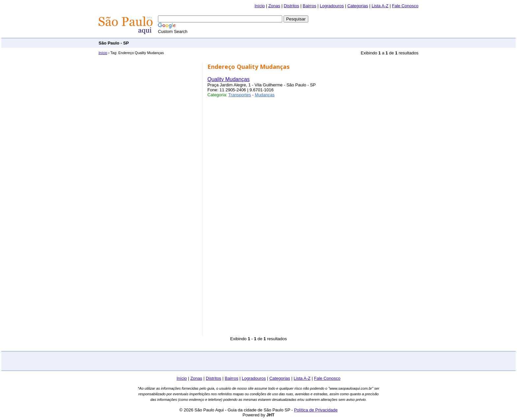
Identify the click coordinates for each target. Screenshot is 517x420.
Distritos (291, 6)
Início (260, 6)
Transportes (240, 95)
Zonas (274, 6)
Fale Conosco (405, 6)
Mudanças (265, 95)
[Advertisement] (298, 43)
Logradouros (332, 6)
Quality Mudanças (228, 79)
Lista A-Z (380, 6)
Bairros (309, 6)
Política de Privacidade (316, 410)
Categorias (358, 6)
